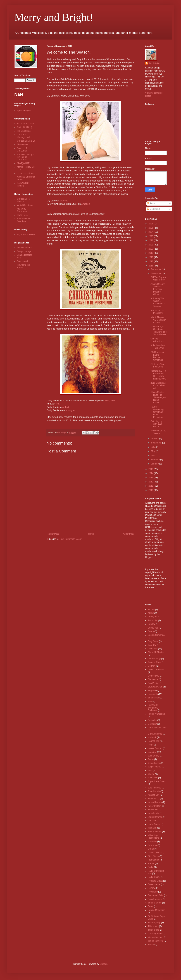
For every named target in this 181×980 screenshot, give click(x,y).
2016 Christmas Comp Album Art (158, 386)
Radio (151, 867)
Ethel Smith (153, 698)
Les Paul (152, 821)
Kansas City (154, 795)
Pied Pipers (153, 856)
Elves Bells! (23, 215)
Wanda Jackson (155, 937)
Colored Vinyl (154, 659)
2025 (151, 228)
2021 (151, 245)
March (154, 456)
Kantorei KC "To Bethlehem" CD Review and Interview (158, 375)
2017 (151, 261)
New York (152, 845)
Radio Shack (154, 877)
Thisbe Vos (153, 926)
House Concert (155, 748)
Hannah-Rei (154, 741)
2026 (151, 224)
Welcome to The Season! (158, 432)
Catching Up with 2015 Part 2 (156, 424)
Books (151, 631)
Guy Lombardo (155, 734)
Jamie (151, 759)
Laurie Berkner (155, 817)
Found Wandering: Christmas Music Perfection (157, 412)
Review (151, 888)
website (64, 201)
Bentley (151, 624)
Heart (150, 745)
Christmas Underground (23, 136)
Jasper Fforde (154, 767)
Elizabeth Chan (155, 687)
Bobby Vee (153, 628)
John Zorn (153, 778)
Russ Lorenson (155, 899)
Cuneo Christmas (156, 670)
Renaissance (154, 884)
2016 (151, 266)
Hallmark (152, 737)
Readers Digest (155, 881)
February (156, 460)
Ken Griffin (153, 810)
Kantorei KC (154, 799)
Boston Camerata (156, 635)
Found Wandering (156, 714)
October (155, 439)
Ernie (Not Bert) (24, 127)
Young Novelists (156, 941)
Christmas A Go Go (26, 141)
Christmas (153, 649)
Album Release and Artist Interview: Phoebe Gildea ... (158, 289)
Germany (152, 724)
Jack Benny (153, 756)
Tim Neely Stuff (24, 248)
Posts (151, 203)
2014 (151, 473)
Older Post (128, 534)
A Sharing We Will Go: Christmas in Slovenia (158, 302)
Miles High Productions (153, 837)
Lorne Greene (154, 824)
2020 (151, 249)
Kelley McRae (154, 806)
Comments (154, 209)
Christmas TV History (23, 200)
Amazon (85, 204)
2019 (151, 253)
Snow (151, 906)
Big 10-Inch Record (26, 234)
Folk (150, 701)
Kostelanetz (153, 813)
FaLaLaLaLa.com (25, 124)
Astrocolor (153, 620)
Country (152, 666)
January (155, 464)
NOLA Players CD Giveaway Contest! (158, 320)
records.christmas (26, 173)
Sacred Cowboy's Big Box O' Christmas (25, 157)
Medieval (152, 828)
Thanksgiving (154, 923)
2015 (151, 469)
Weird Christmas (25, 205)
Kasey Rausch (155, 802)
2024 (151, 232)
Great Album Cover (157, 728)
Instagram (71, 410)
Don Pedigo (153, 683)
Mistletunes (22, 144)
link (58, 404)
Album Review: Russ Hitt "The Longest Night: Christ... (158, 397)
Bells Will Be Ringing (23, 184)
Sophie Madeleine (156, 910)
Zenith (151, 945)
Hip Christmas (24, 131)
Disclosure (153, 679)
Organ (151, 849)
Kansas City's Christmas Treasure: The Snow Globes (159, 331)
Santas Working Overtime (25, 220)
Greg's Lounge (24, 251)
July (153, 447)
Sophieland (22, 261)
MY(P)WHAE (23, 163)
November (156, 273)
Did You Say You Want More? (159, 279)
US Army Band (155, 934)
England (152, 691)
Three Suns (153, 930)
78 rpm (151, 609)
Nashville (152, 841)
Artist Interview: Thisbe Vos (158, 347)
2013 (151, 478)
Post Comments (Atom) (71, 539)
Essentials (153, 694)
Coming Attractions (157, 340)
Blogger (103, 964)
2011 (151, 486)
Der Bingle (154, 63)
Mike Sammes (155, 832)
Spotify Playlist (24, 111)
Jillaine (151, 774)
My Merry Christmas (22, 210)
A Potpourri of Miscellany (157, 312)
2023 (151, 236)
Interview (152, 752)
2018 (151, 257)
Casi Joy (152, 645)
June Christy (154, 791)
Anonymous (153, 617)
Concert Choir (154, 662)
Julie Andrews (154, 788)
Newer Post (53, 534)
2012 (151, 482)
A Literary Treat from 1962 (158, 365)
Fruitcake (152, 720)
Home (91, 534)
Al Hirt (151, 613)
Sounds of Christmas (22, 149)
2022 (151, 240)
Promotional (154, 860)
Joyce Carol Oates (157, 781)
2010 (151, 490)
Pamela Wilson (155, 853)
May (153, 451)
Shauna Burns (155, 903)
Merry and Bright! (54, 17)
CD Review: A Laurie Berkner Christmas (157, 356)
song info (110, 400)
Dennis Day (153, 676)
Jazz (150, 770)
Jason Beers (154, 763)
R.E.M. (151, 864)
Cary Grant (153, 641)
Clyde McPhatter (156, 652)
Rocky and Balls (156, 895)
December (156, 269)
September (157, 443)
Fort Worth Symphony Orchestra (153, 708)
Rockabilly (153, 892)
